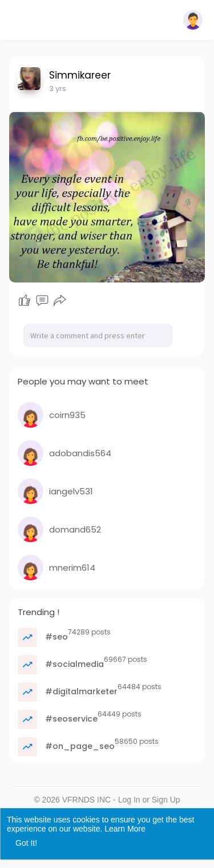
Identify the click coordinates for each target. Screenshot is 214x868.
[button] (193, 20)
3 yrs (58, 89)
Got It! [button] (26, 843)
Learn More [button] (125, 829)
